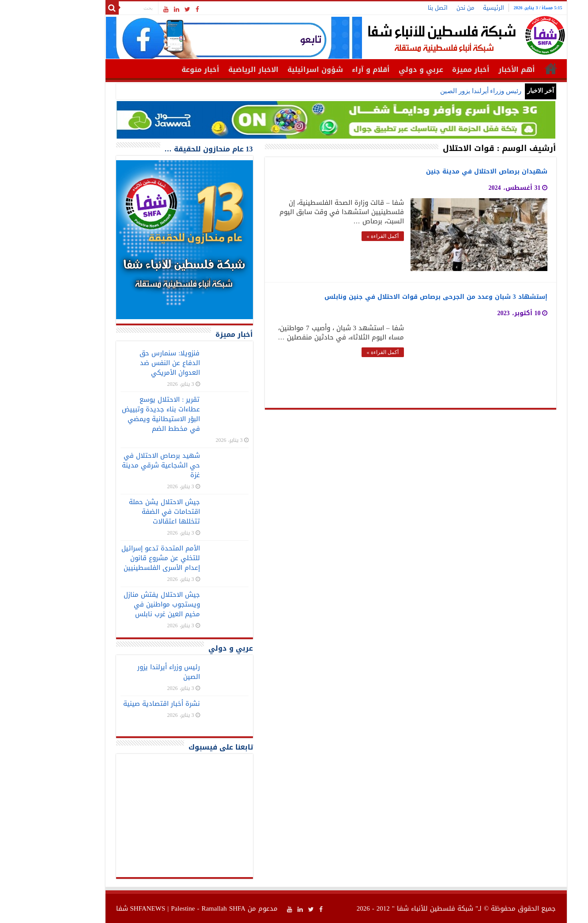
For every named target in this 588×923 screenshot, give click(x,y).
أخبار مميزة (429, 70)
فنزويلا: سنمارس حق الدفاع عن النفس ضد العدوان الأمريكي (128, 363)
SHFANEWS (106, 908)
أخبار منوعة (158, 70)
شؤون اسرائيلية (273, 70)
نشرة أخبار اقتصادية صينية (120, 704)
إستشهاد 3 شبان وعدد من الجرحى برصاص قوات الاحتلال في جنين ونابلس (394, 297)
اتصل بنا (396, 8)
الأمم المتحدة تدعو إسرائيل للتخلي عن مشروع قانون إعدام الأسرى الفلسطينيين (119, 558)
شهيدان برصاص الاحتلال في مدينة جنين (445, 171)
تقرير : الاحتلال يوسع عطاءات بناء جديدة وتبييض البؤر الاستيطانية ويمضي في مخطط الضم (119, 414)
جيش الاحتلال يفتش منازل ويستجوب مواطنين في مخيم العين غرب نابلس (120, 604)
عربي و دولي (379, 70)
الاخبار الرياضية (211, 70)
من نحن (423, 8)
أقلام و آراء (329, 70)
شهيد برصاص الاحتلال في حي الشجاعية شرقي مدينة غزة (119, 465)
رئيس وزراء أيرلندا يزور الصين (439, 91)
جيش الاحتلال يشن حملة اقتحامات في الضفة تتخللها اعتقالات (122, 512)
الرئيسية (452, 8)
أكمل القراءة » (341, 236)
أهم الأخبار (475, 70)
